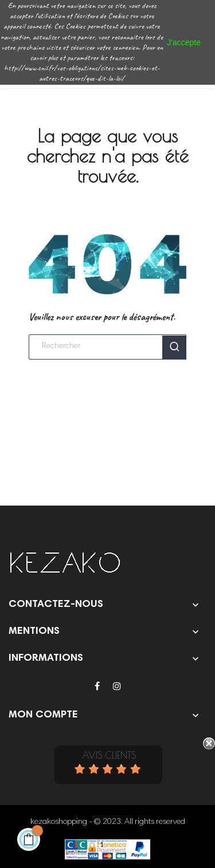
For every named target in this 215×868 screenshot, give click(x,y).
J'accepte (184, 42)
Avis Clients (109, 755)
